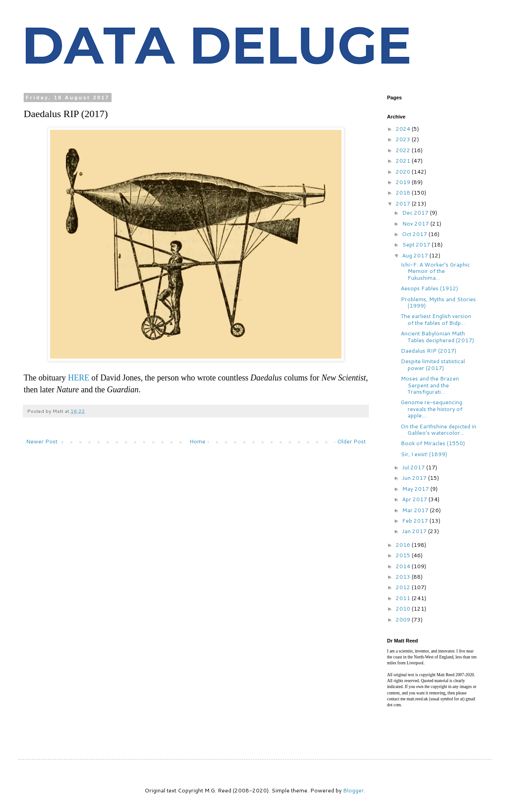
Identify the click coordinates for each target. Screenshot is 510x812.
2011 (404, 598)
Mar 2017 (416, 510)
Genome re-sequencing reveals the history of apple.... (431, 409)
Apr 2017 (415, 499)
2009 (404, 619)
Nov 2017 (416, 224)
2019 (404, 182)
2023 (404, 139)
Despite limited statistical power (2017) (433, 364)
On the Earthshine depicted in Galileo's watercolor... (439, 429)
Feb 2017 (416, 521)
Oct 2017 (415, 234)
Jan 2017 (415, 531)
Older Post (352, 441)
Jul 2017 (414, 467)
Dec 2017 (416, 213)
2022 (404, 150)
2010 (404, 609)
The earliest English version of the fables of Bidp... (436, 319)
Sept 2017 (417, 244)
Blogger (353, 790)
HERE (79, 378)
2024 (404, 129)
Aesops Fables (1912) (429, 288)
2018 (404, 193)
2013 (404, 577)
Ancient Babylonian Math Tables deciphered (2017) (437, 337)
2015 (404, 555)
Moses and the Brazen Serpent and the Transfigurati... (430, 385)
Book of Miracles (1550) (433, 443)
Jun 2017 (415, 478)
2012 (404, 587)
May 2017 (416, 489)
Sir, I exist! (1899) (424, 454)
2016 (404, 545)
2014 (404, 566)
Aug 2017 (416, 255)
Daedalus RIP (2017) (428, 351)
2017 (404, 203)
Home (197, 441)
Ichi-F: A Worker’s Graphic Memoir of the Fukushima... (435, 271)
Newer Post (42, 441)
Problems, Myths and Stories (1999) (438, 302)
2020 (404, 172)
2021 (404, 161)
